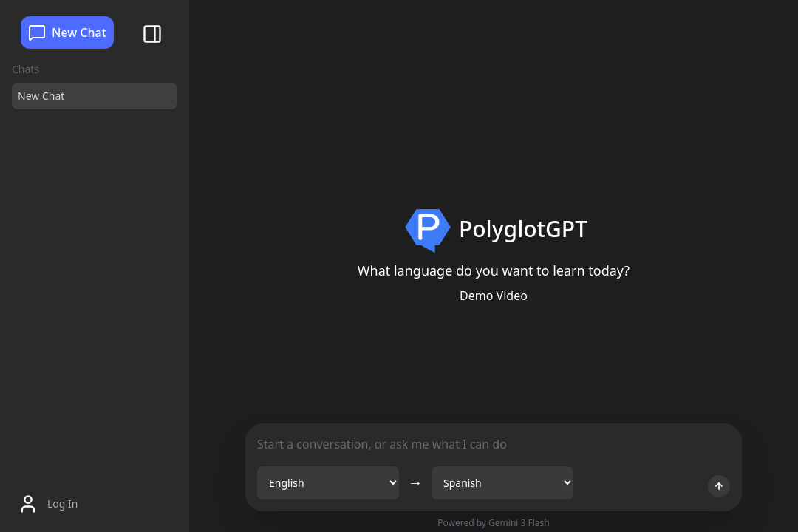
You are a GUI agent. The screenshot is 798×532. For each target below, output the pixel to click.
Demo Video (494, 296)
